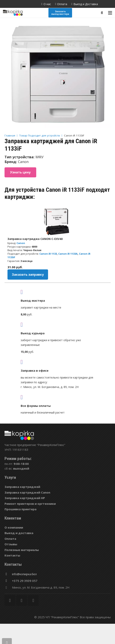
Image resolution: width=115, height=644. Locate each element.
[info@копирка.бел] (8, 574)
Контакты (12, 555)
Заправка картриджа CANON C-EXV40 (35, 239)
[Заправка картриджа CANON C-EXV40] (57, 222)
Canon (21, 243)
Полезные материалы (22, 550)
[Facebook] (10, 600)
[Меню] (110, 13)
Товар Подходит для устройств (40, 135)
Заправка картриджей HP (25, 498)
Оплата (10, 539)
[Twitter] (22, 600)
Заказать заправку (28, 275)
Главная (10, 135)
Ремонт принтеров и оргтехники (30, 504)
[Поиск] (102, 13)
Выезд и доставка (19, 533)
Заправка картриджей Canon (27, 492)
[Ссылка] (13, 13)
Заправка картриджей (22, 487)
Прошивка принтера (20, 509)
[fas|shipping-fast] (58, 324)
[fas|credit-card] (58, 397)
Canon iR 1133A (68, 254)
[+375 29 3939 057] (8, 581)
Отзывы (11, 544)
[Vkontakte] (33, 600)
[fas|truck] (58, 292)
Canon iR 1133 (48, 254)
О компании (14, 527)
